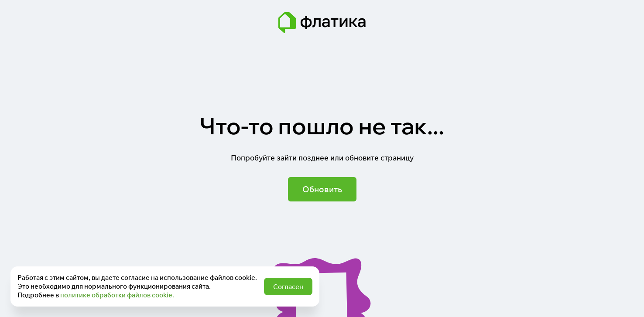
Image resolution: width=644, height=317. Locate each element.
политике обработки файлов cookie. (117, 295)
